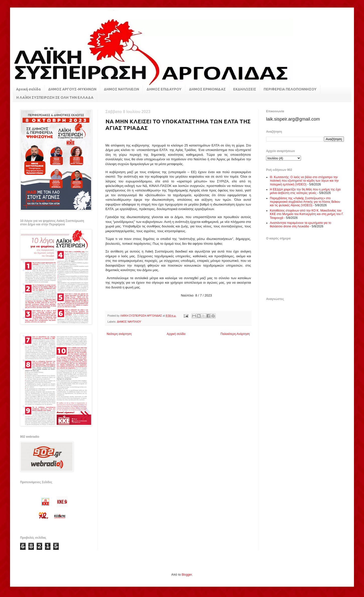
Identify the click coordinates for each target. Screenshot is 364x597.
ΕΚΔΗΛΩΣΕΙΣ (245, 89)
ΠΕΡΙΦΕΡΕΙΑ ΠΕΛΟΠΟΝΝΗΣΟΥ (290, 89)
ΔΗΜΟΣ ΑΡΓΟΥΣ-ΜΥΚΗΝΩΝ (72, 89)
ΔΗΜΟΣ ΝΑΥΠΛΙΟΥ (129, 322)
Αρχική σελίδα (28, 89)
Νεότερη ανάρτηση (119, 334)
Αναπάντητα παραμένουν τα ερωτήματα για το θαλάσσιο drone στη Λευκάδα (300, 225)
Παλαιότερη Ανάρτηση (235, 334)
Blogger (187, 575)
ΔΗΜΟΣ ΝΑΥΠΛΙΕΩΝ (122, 89)
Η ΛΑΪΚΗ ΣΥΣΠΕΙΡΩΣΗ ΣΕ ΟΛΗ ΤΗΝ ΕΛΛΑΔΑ (55, 97)
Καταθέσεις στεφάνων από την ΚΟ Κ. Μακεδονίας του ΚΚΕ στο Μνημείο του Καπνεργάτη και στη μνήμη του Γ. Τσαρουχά (307, 214)
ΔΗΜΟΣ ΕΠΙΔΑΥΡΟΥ (164, 89)
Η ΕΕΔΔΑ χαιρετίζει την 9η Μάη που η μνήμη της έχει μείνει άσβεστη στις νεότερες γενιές (305, 191)
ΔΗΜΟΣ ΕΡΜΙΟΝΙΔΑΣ (207, 89)
